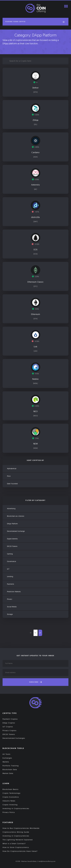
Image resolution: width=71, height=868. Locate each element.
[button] (35, 22)
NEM (36, 444)
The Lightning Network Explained (18, 840)
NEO (36, 411)
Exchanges (7, 758)
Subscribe (36, 682)
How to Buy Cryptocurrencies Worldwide (21, 828)
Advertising (11, 509)
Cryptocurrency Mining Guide (16, 832)
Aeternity (35, 185)
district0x (35, 217)
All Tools (6, 754)
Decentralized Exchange (16, 531)
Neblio (35, 379)
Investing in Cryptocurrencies (16, 809)
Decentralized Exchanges (14, 738)
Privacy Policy (9, 812)
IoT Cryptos (8, 727)
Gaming (10, 554)
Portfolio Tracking (11, 766)
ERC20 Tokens (12, 546)
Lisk (35, 347)
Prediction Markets (14, 592)
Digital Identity (12, 539)
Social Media (12, 607)
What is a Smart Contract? (14, 844)
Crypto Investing (10, 805)
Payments (11, 584)
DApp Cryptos (9, 723)
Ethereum (36, 314)
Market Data (8, 773)
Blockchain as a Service (16, 516)
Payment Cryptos (10, 719)
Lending (10, 576)
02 (36, 633)
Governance (12, 561)
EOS (36, 250)
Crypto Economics (11, 797)
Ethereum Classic (36, 282)
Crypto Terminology (12, 793)
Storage (10, 614)
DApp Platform (12, 524)
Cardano (35, 152)
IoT (8, 569)
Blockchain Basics (11, 789)
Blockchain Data (10, 770)
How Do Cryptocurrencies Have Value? (20, 851)
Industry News (9, 801)
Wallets (6, 762)
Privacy (10, 599)
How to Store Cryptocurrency (16, 847)
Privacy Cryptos (10, 731)
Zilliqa (35, 120)
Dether (36, 88)
